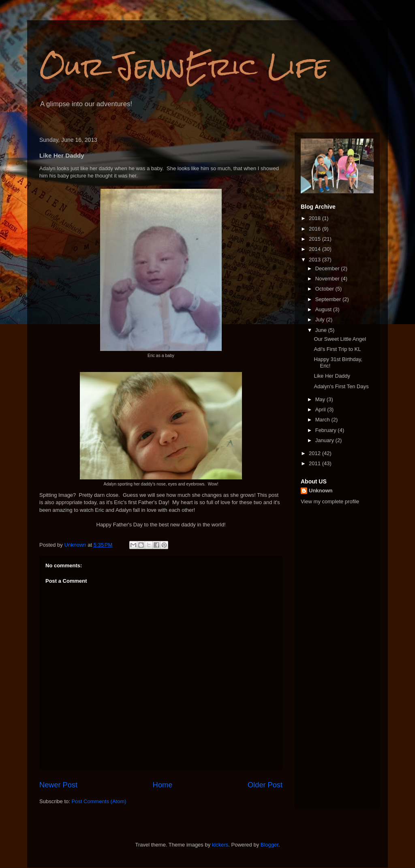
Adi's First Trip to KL (337, 349)
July (321, 320)
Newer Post (58, 785)
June (322, 330)
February (327, 430)
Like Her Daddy (332, 376)
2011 (316, 463)
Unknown (321, 491)
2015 (316, 239)
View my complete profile (330, 501)
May (321, 399)
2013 (316, 260)
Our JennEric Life (184, 66)
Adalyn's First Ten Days (341, 386)
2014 (316, 249)
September (329, 299)
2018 (316, 218)
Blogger (270, 845)
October (325, 289)
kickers (220, 845)
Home (163, 785)
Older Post (265, 785)
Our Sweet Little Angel (340, 339)
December (328, 268)
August (324, 309)
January (325, 440)
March (323, 420)
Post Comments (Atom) (99, 801)
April (321, 409)
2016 (316, 229)
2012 (316, 453)
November (328, 279)
